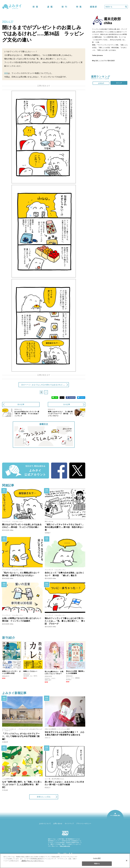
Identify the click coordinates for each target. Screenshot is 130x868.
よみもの (101, 83)
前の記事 (21, 404)
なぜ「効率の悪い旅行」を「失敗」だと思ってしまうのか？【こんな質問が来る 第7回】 (22, 784)
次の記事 (67, 404)
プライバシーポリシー (84, 823)
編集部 (93, 7)
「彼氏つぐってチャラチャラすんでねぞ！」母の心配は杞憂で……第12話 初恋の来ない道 (64, 527)
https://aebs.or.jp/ (65, 846)
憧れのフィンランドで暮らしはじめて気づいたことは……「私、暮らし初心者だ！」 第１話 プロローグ (65, 621)
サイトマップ (69, 823)
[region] (65, 861)
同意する (97, 864)
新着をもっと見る (44, 797)
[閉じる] (127, 861)
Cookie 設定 (97, 858)
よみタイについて (45, 823)
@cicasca (100, 55)
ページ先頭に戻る (115, 818)
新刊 (64, 7)
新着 (35, 7)
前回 (6, 73)
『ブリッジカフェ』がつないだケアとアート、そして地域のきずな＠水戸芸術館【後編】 (21, 736)
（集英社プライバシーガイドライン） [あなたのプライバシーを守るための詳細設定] (32, 861)
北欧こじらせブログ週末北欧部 (105, 61)
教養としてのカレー (30, 671)
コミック (119, 83)
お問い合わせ (58, 823)
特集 (79, 7)
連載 (50, 7)
